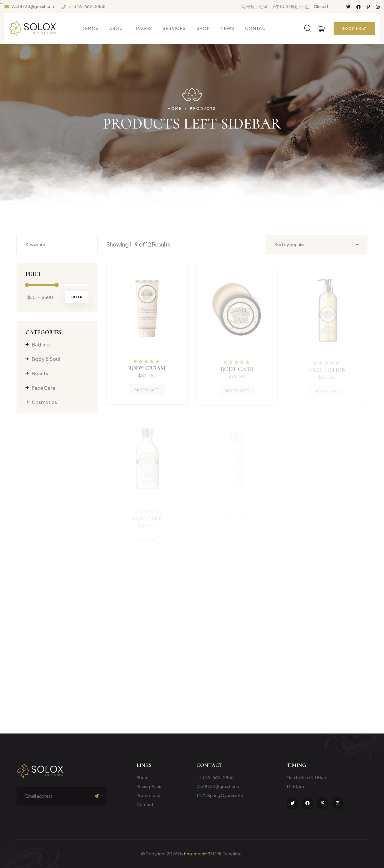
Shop (203, 28)
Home (175, 109)
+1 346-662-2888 (87, 6)
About (117, 28)
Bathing (38, 345)
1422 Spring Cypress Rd (220, 795)
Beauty (37, 373)
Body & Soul (43, 359)
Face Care (40, 388)
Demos (90, 28)
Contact (257, 28)
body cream (147, 371)
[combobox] (316, 244)
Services (174, 28)
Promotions (148, 795)
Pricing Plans (149, 786)
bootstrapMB (197, 854)
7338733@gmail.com (33, 6)
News (228, 28)
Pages (144, 28)
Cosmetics (41, 402)
